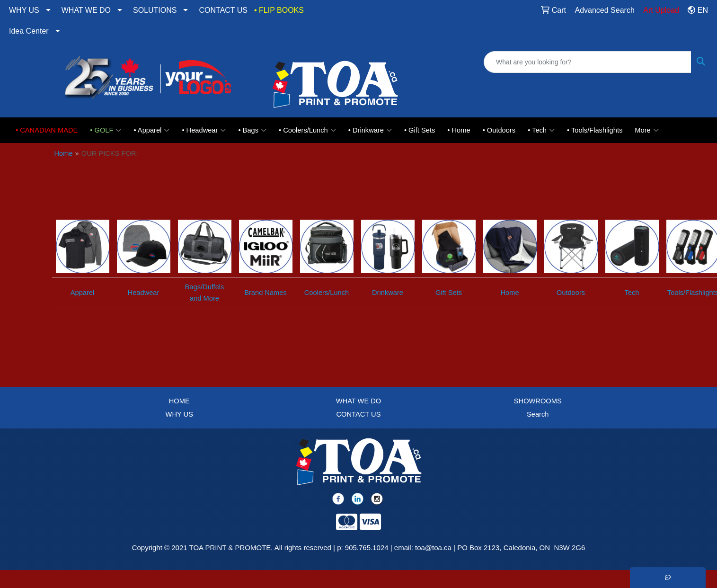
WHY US (24, 10)
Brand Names (266, 293)
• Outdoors (499, 130)
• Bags (252, 130)
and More (204, 298)
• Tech (541, 130)
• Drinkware (370, 130)
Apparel (83, 293)
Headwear (144, 293)
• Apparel (151, 130)
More (646, 130)
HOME (179, 401)
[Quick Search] (588, 62)
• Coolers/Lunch (307, 130)
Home (64, 153)
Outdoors (571, 293)
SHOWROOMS (538, 401)
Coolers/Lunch (327, 293)
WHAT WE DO (86, 10)
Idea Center (29, 31)
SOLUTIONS (155, 10)
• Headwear (204, 130)
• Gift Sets (420, 130)
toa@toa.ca (433, 548)
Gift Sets (449, 293)
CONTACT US (223, 10)
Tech (632, 293)
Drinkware (388, 293)
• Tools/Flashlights (595, 130)
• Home (459, 130)
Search (538, 414)
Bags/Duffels (205, 287)
